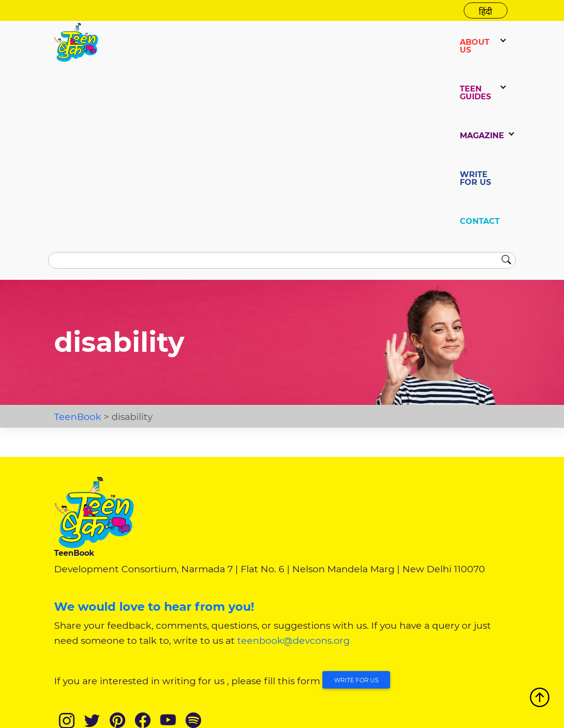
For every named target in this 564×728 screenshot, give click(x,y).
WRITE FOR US (475, 178)
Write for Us (356, 680)
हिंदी (486, 11)
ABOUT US (475, 46)
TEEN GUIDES (475, 93)
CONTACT (480, 221)
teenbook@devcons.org (293, 640)
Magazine (482, 136)
